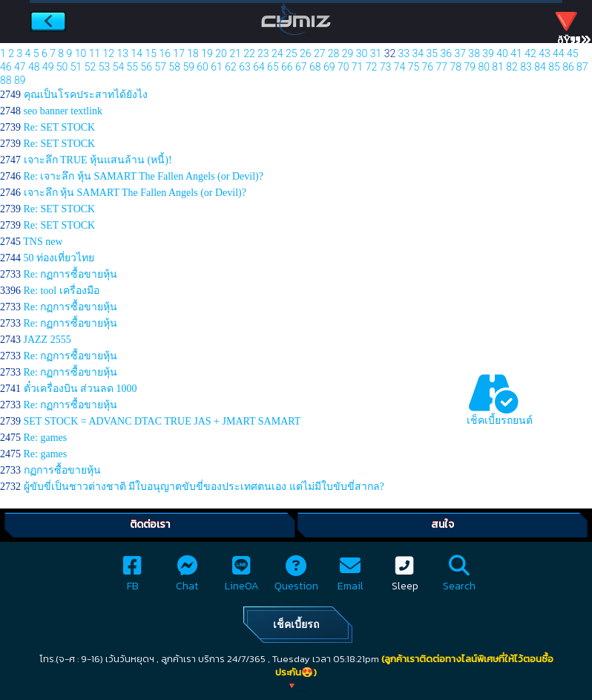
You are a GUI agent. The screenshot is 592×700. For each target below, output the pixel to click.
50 (62, 67)
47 (20, 67)
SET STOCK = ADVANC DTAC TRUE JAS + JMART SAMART (162, 421)
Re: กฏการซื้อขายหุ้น (71, 274)
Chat (187, 578)
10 (81, 53)
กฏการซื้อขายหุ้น (62, 470)
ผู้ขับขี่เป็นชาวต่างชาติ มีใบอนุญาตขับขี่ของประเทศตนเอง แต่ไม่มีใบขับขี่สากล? (204, 487)
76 (428, 67)
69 (329, 67)
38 (474, 53)
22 (249, 53)
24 (277, 53)
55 (133, 67)
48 (34, 67)
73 (386, 67)
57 (160, 67)
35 (433, 53)
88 (6, 80)
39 (488, 53)
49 (48, 67)
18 (193, 53)
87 (582, 67)
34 (418, 53)
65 (273, 67)
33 (404, 53)
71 (358, 67)
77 (442, 67)
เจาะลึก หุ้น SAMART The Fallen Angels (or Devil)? (135, 193)
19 (207, 53)
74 (400, 67)
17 (179, 53)
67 (301, 67)
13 (123, 53)
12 (109, 53)
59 (188, 67)
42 (530, 53)
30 (362, 53)
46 (6, 67)
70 (343, 67)
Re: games (46, 438)
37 (460, 53)
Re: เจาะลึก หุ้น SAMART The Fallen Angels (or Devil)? (144, 176)
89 (20, 80)
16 (165, 53)
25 (292, 53)
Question (296, 578)
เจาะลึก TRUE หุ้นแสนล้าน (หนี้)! (98, 160)
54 (119, 67)
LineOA (242, 578)
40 (502, 53)
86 (568, 67)
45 (573, 53)
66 (287, 67)
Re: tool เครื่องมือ (62, 291)
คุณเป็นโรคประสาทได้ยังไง (86, 95)
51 (76, 67)
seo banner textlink (63, 111)
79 (470, 67)
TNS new (43, 242)
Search (459, 578)
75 (414, 67)
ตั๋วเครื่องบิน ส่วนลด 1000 (80, 389)
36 (446, 53)
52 (91, 67)
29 (348, 53)
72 (372, 67)
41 (516, 53)
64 (259, 67)
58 (174, 67)
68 (315, 67)
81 (498, 67)
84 (540, 67)
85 (554, 67)
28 (334, 53)
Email (351, 578)
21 (235, 53)
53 (105, 67)
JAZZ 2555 (47, 340)
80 (484, 67)
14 (137, 53)
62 (231, 67)
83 (526, 67)
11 (95, 53)
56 (147, 67)
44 (559, 53)
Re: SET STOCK (60, 127)
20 (221, 53)
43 (545, 53)
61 (217, 67)
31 (376, 53)
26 (306, 53)
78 (456, 67)
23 (263, 53)
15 (151, 53)
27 (320, 53)
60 (203, 67)
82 (512, 67)
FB (132, 578)
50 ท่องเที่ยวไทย (59, 258)
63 (245, 67)
